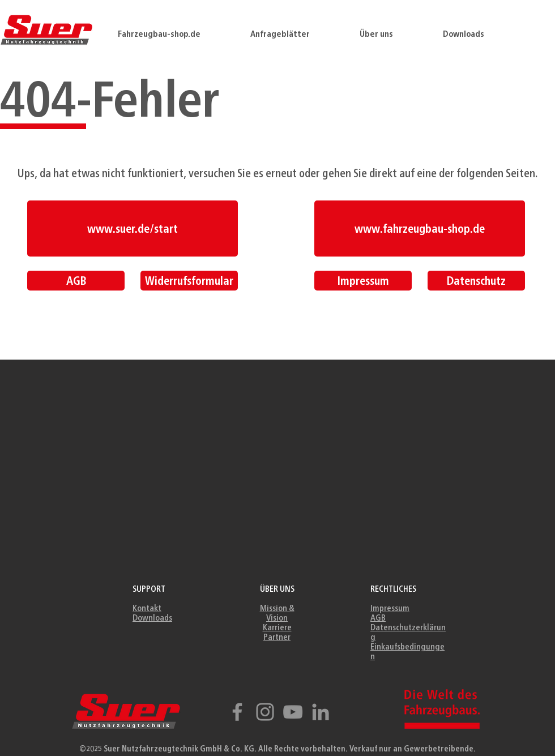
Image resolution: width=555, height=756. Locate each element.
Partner (277, 637)
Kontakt (147, 608)
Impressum (390, 608)
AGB (378, 618)
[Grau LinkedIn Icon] (321, 712)
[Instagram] (265, 712)
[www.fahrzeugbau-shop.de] (420, 228)
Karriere (277, 627)
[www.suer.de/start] (133, 228)
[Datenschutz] (476, 281)
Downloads (152, 618)
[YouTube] (293, 712)
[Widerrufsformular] (189, 281)
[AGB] (76, 281)
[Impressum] (363, 281)
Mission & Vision (277, 613)
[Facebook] (237, 712)
